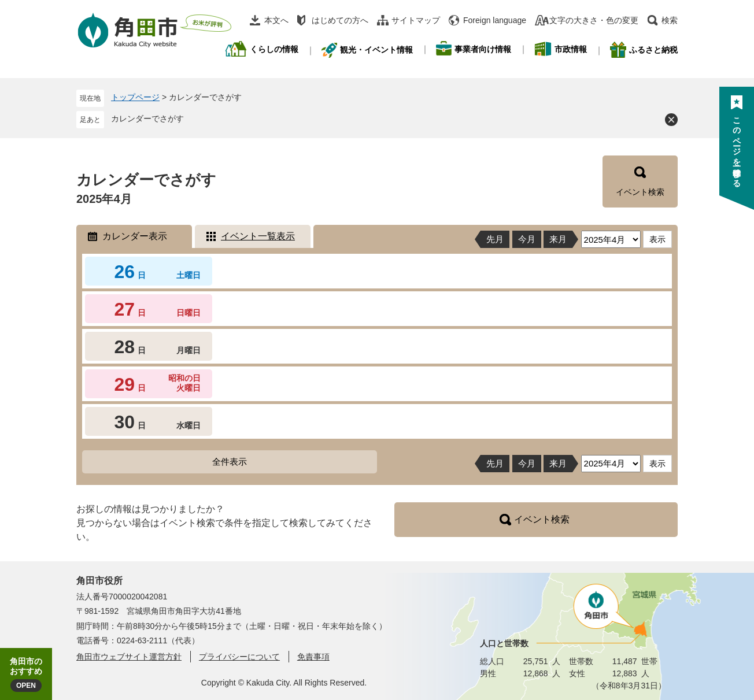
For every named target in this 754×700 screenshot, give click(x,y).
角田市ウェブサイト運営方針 (129, 657)
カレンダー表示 (135, 236)
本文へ (276, 20)
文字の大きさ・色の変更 (594, 20)
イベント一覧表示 (258, 236)
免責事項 (313, 657)
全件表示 (230, 462)
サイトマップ (416, 20)
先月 (495, 239)
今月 (527, 239)
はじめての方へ (340, 20)
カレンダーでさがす (147, 118)
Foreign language (495, 20)
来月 (558, 239)
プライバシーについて (239, 657)
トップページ (135, 97)
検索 (670, 20)
